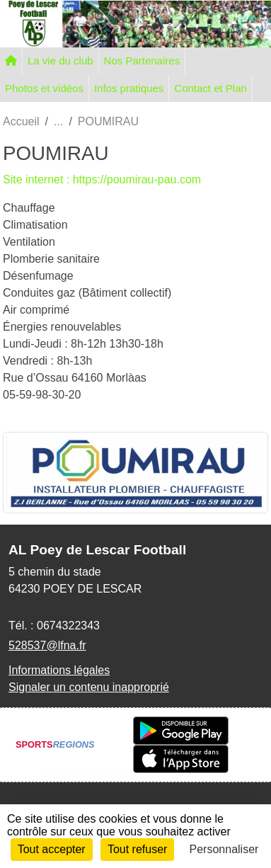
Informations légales (59, 670)
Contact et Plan (211, 88)
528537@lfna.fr (47, 645)
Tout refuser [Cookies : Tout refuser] (137, 849)
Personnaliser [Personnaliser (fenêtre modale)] (224, 849)
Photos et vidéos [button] (44, 88)
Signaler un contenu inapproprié (89, 687)
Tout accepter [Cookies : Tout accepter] (52, 849)
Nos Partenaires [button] (142, 61)
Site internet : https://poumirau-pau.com (102, 179)
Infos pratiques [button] (129, 88)
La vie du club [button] (60, 61)
